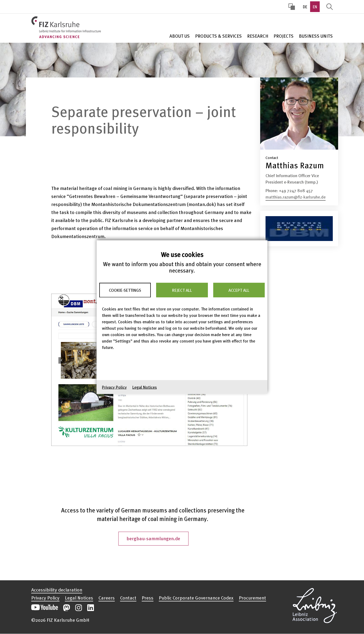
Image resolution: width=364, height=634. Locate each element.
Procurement (252, 598)
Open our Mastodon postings (67, 608)
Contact (128, 598)
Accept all (239, 290)
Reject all (182, 290)
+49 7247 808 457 (296, 190)
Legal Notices (145, 387)
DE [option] (305, 7)
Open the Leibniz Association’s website (315, 605)
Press (148, 598)
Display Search (330, 7)
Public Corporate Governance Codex (196, 598)
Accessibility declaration (57, 590)
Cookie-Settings (125, 290)
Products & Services (218, 36)
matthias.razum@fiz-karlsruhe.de (296, 197)
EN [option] (315, 7)
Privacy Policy (114, 387)
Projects (284, 36)
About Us (180, 36)
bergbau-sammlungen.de (153, 538)
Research (258, 36)
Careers (107, 598)
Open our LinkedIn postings (91, 608)
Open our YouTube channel (45, 608)
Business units (316, 36)
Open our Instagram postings (79, 608)
